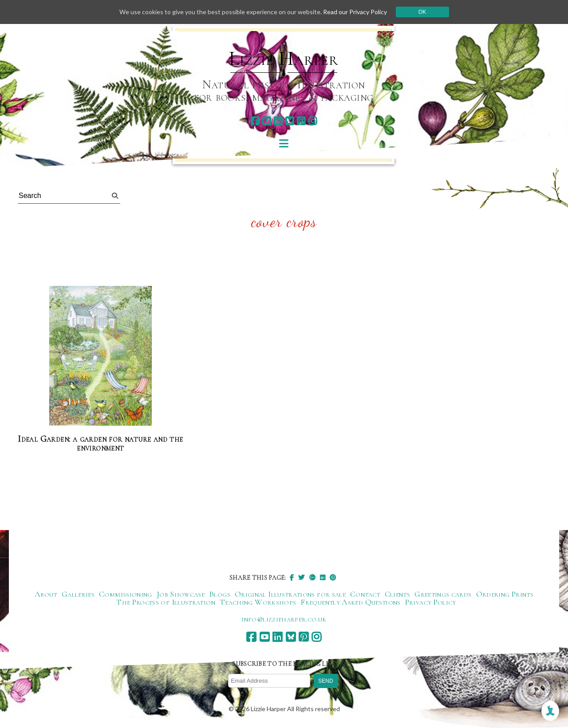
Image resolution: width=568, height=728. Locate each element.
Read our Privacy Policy (355, 12)
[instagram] (313, 121)
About (46, 594)
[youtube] (266, 121)
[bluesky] (290, 121)
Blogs (220, 594)
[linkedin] (278, 121)
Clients (398, 594)
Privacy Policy (431, 602)
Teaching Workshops (258, 602)
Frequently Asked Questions (350, 602)
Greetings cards (443, 594)
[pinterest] (301, 121)
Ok (422, 12)
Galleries (78, 594)
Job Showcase (181, 594)
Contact (365, 594)
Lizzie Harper (284, 59)
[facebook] (255, 121)
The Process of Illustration (166, 602)
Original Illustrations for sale (290, 594)
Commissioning (126, 594)
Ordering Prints (505, 594)
